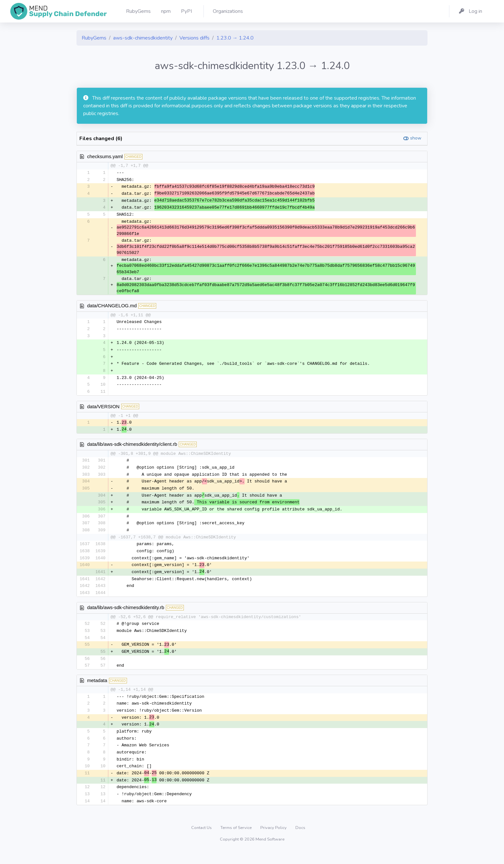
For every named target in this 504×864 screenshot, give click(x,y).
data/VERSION (103, 410)
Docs (300, 840)
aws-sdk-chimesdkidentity (143, 38)
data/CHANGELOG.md (112, 307)
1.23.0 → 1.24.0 (235, 38)
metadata (97, 689)
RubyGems (94, 38)
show (416, 138)
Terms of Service (237, 840)
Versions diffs (194, 38)
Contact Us (202, 840)
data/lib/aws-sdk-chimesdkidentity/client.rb (132, 448)
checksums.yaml (105, 156)
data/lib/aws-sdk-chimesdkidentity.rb (126, 615)
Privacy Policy (274, 840)
